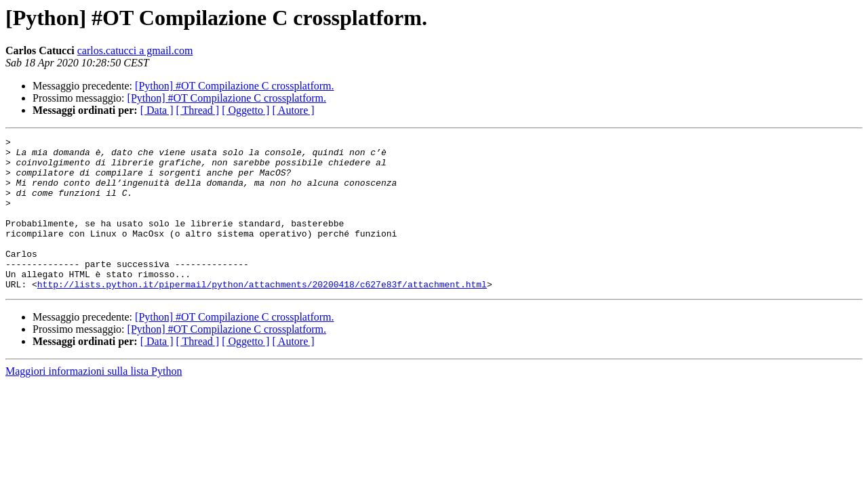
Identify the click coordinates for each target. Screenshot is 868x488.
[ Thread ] (198, 110)
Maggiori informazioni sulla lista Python (94, 402)
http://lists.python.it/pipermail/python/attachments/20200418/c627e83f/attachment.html (262, 314)
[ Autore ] (293, 110)
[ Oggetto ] (245, 110)
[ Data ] (157, 110)
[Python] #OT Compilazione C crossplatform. (234, 86)
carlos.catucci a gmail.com (135, 50)
